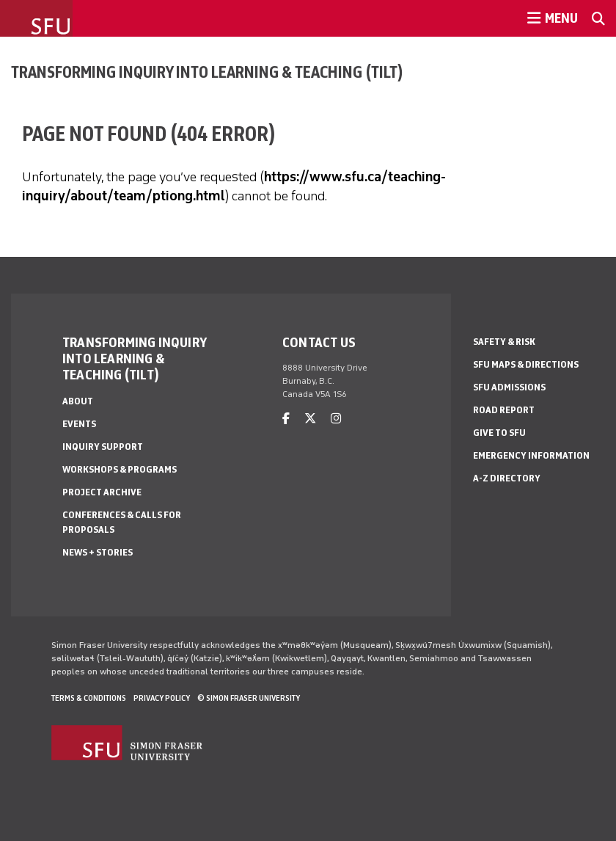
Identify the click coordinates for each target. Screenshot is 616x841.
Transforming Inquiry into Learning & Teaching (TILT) (207, 72)
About (78, 401)
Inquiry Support (103, 447)
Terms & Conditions (89, 698)
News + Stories (98, 552)
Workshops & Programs (120, 469)
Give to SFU (499, 433)
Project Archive (102, 492)
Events (79, 424)
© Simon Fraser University (249, 698)
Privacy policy (162, 698)
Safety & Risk (504, 342)
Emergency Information (531, 455)
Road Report (504, 410)
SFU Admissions (509, 387)
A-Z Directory (507, 478)
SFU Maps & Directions (526, 364)
